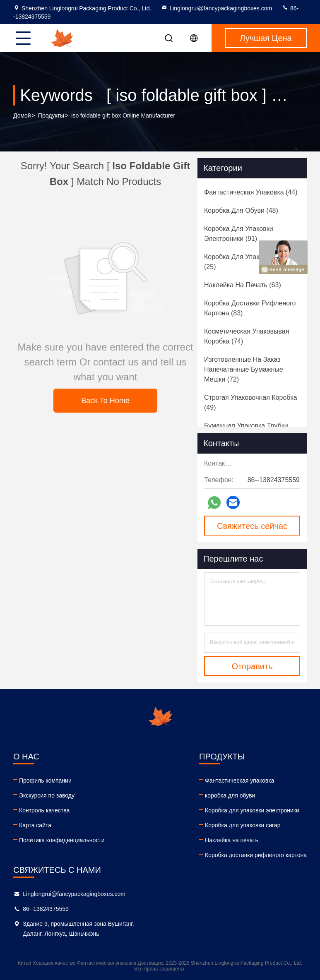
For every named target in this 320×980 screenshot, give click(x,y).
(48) (241, 210)
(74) (247, 336)
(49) (251, 402)
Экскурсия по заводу (47, 795)
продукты (51, 115)
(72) (244, 369)
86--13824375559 (46, 909)
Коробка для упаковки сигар (243, 825)
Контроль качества (44, 810)
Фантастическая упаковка (239, 781)
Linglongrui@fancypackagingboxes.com (217, 8)
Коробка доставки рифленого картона (256, 855)
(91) (239, 234)
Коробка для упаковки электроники (252, 810)
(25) (249, 262)
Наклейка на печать (232, 840)
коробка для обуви (230, 795)
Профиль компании (45, 781)
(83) (250, 308)
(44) (251, 192)
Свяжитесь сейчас (252, 526)
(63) (243, 285)
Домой (22, 115)
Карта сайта (35, 825)
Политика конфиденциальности (62, 840)
